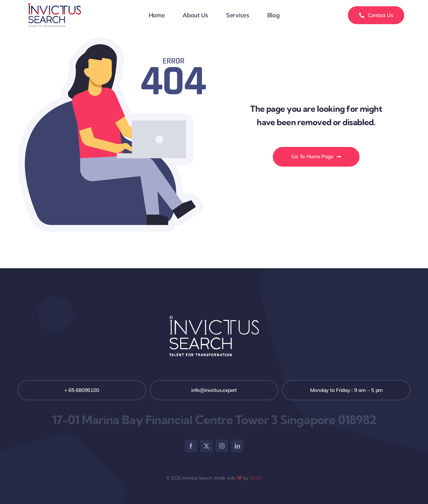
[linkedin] (237, 446)
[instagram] (222, 446)
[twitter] (206, 446)
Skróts (256, 478)
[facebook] (191, 446)
